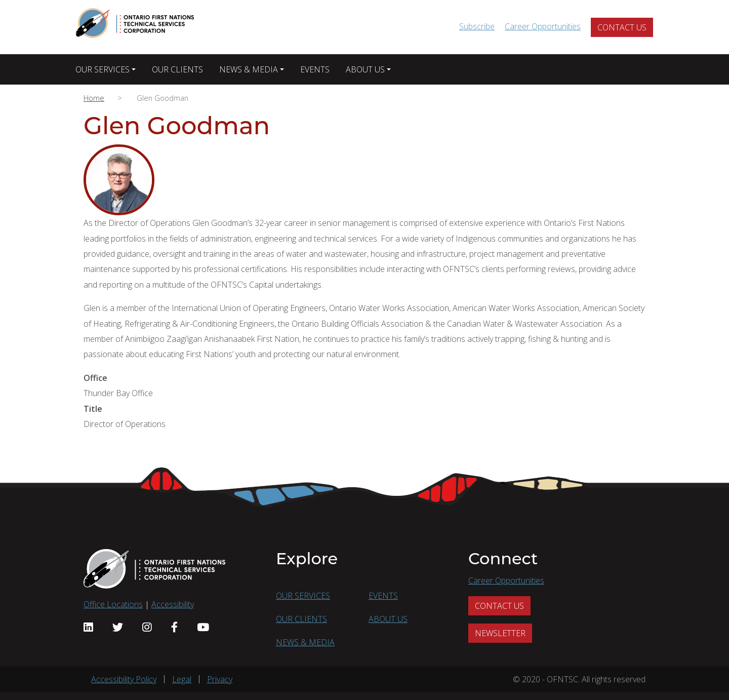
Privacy (220, 679)
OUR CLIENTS (177, 69)
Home (94, 98)
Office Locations (113, 604)
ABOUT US (365, 69)
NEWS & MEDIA (249, 69)
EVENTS (315, 69)
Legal (182, 679)
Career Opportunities (543, 26)
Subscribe (477, 26)
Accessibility (173, 604)
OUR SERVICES (103, 69)
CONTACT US (622, 27)
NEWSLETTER (500, 633)
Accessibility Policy (124, 679)
